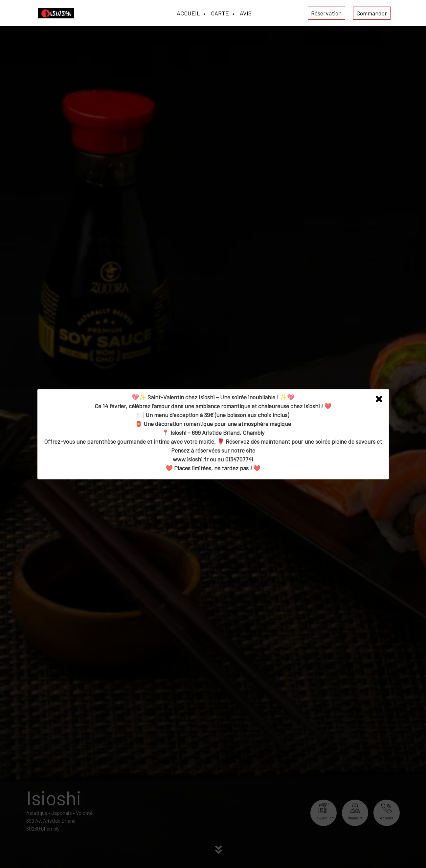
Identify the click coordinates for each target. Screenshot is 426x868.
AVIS (246, 13)
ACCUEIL (188, 13)
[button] (379, 399)
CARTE (220, 13)
